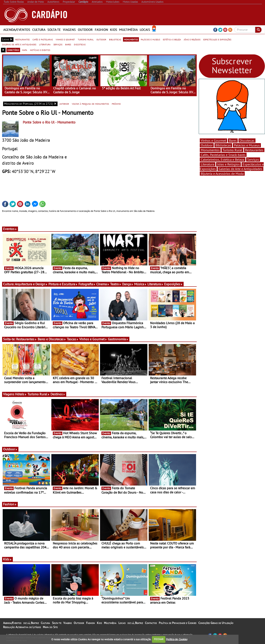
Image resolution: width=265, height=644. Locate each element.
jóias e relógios (192, 39)
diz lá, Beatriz (31, 623)
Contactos (151, 623)
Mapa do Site (50, 627)
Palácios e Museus (247, 145)
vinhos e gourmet (65, 39)
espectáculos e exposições (217, 39)
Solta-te (54, 30)
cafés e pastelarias (43, 39)
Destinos (58, 394)
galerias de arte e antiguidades (19, 44)
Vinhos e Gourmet (93, 339)
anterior (64, 104)
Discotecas (247, 140)
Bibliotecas (223, 145)
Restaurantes (26, 339)
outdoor (101, 39)
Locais (145, 30)
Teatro (116, 284)
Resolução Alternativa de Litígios (22, 627)
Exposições (173, 284)
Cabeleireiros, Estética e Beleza (223, 160)
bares (68, 44)
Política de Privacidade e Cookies (178, 623)
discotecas (80, 44)
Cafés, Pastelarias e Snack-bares (223, 155)
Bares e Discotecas (52, 339)
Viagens (69, 30)
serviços (58, 44)
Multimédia (128, 30)
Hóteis (21, 394)
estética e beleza (172, 39)
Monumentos (210, 150)
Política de (177, 639)
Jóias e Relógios (228, 164)
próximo (116, 104)
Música (140, 284)
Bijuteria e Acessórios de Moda (222, 174)
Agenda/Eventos (17, 30)
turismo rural (86, 39)
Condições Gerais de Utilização (216, 623)
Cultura (39, 30)
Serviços (253, 160)
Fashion (101, 30)
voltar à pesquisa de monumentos (90, 104)
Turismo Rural (39, 394)
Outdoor (85, 30)
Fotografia (87, 284)
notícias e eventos (40, 50)
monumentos (131, 39)
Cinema (103, 284)
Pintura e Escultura (63, 284)
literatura (45, 44)
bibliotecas (115, 39)
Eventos (10, 229)
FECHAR (159, 639)
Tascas (73, 339)
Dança (128, 284)
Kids (114, 30)
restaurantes (22, 39)
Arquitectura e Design (31, 284)
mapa (25, 50)
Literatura (155, 284)
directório (13, 50)
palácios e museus (150, 39)
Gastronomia (118, 339)
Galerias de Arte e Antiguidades (240, 169)
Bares (233, 140)
